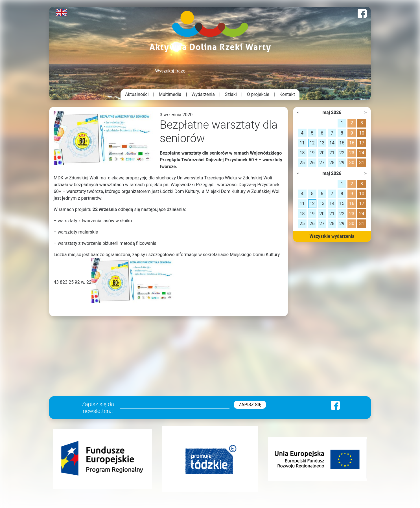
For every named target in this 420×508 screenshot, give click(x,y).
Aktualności (137, 94)
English (61, 13)
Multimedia (170, 94)
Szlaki (231, 94)
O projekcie (258, 94)
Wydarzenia (203, 94)
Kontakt (287, 94)
